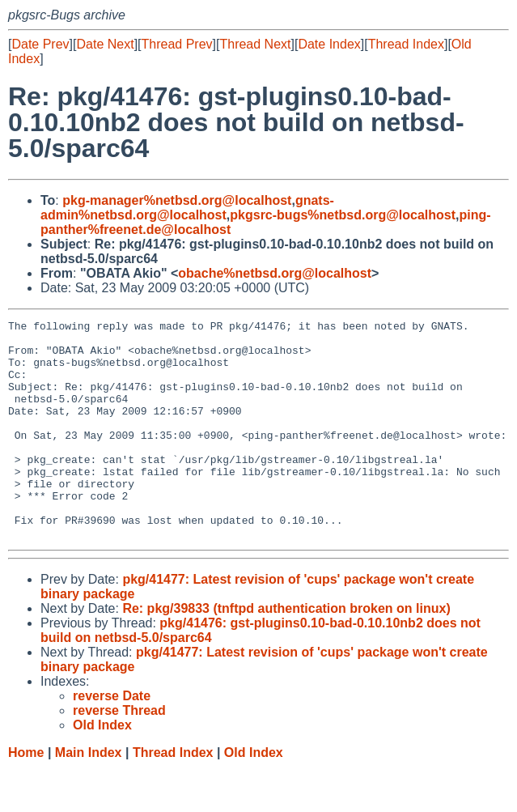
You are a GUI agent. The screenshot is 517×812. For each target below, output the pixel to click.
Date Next (105, 44)
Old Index (254, 796)
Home (26, 796)
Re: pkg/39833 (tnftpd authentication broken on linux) (286, 652)
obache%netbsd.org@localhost (275, 273)
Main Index (89, 796)
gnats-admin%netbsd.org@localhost (187, 208)
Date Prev (40, 44)
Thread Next (255, 44)
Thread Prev (177, 44)
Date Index (329, 44)
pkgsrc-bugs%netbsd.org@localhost (343, 215)
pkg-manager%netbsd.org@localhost (177, 200)
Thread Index (406, 44)
